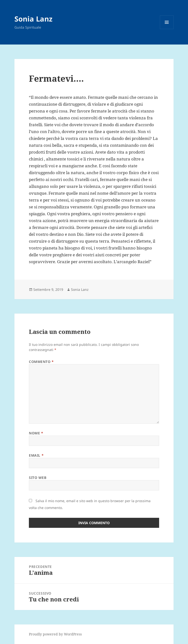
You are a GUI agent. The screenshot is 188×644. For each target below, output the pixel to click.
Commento (41, 362)
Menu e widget (167, 29)
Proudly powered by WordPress (55, 634)
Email (36, 455)
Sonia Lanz (33, 19)
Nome (36, 433)
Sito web (38, 478)
